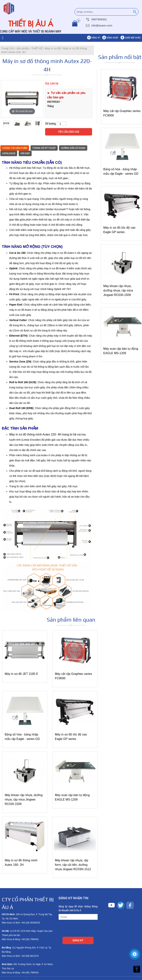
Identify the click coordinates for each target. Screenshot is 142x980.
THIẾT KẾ (37, 48)
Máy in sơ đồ (53, 48)
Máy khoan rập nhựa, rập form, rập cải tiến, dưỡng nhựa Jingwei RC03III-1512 (72, 858)
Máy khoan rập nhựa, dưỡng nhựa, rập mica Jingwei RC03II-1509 (118, 291)
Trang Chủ (8, 48)
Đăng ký (96, 38)
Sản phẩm (23, 48)
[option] (22, 99)
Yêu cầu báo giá (69, 132)
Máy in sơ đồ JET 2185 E (22, 672)
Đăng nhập (112, 38)
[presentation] (87, 922)
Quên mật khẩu (133, 38)
